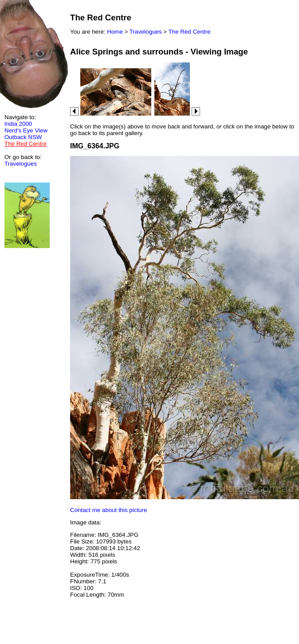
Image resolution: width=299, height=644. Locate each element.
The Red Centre (190, 32)
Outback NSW (23, 137)
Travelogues (21, 164)
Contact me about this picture (108, 510)
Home (115, 32)
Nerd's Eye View (26, 130)
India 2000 (18, 124)
